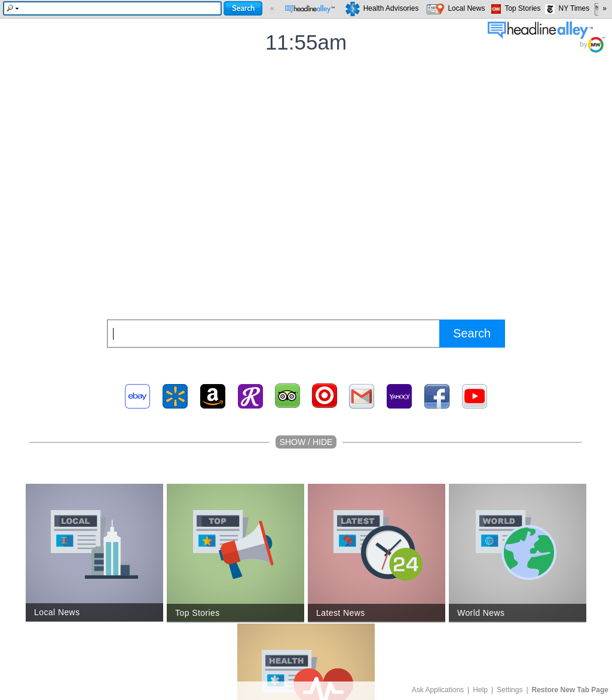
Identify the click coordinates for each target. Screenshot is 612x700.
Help (480, 690)
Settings (510, 690)
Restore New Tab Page (570, 690)
